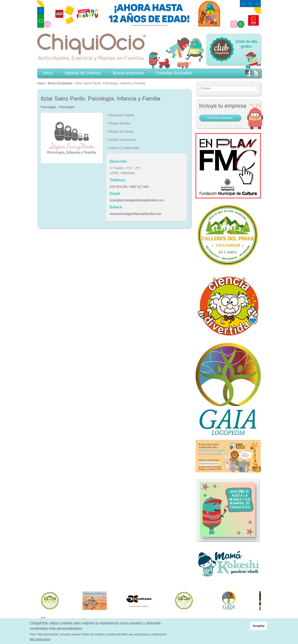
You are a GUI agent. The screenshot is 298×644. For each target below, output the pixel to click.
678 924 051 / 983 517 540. (130, 187)
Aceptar (259, 626)
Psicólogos (67, 107)
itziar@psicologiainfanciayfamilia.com (137, 200)
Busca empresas (128, 73)
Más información (40, 640)
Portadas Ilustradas (174, 73)
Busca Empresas (60, 83)
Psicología (48, 107)
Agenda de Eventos (83, 73)
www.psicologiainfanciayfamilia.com (135, 214)
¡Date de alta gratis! (246, 44)
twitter (256, 73)
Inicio (41, 83)
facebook (248, 73)
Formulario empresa (220, 118)
